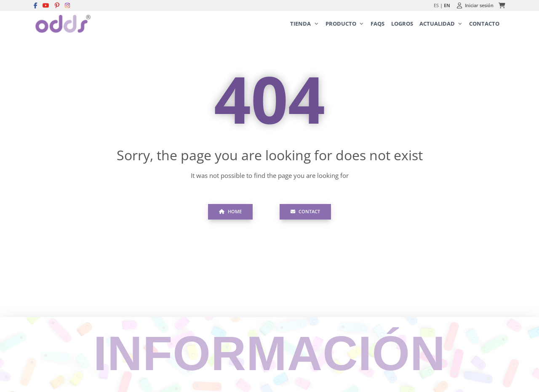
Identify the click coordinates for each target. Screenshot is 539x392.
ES (436, 5)
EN (447, 5)
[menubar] (390, 24)
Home (231, 211)
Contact (306, 211)
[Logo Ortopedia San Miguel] (62, 24)
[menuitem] (305, 24)
